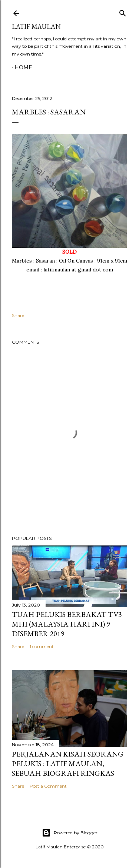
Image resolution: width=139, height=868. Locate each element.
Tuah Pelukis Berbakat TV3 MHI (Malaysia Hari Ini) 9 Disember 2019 (67, 624)
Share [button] (18, 315)
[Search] (123, 12)
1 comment (42, 646)
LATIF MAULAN (36, 26)
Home (23, 67)
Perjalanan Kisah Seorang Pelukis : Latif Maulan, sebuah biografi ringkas (68, 764)
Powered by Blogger (70, 833)
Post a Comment (48, 786)
